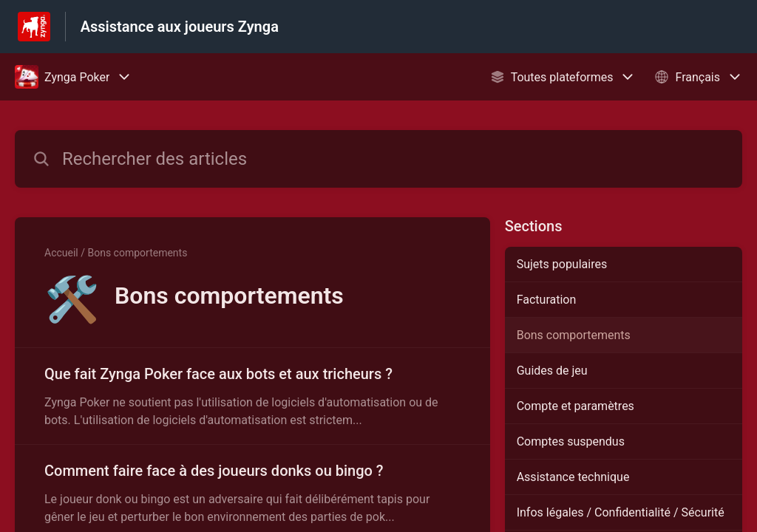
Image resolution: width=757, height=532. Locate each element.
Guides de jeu (552, 371)
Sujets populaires (562, 264)
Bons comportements (574, 335)
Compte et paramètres (576, 406)
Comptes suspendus (571, 441)
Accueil (61, 253)
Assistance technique (573, 477)
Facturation (547, 300)
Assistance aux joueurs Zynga (180, 27)
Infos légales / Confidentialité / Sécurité (621, 512)
